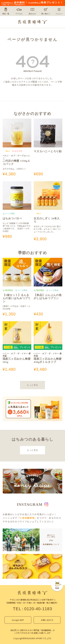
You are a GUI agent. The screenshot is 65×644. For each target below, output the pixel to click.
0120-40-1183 (38, 609)
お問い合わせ (47, 620)
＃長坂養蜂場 (27, 518)
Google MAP (18, 620)
